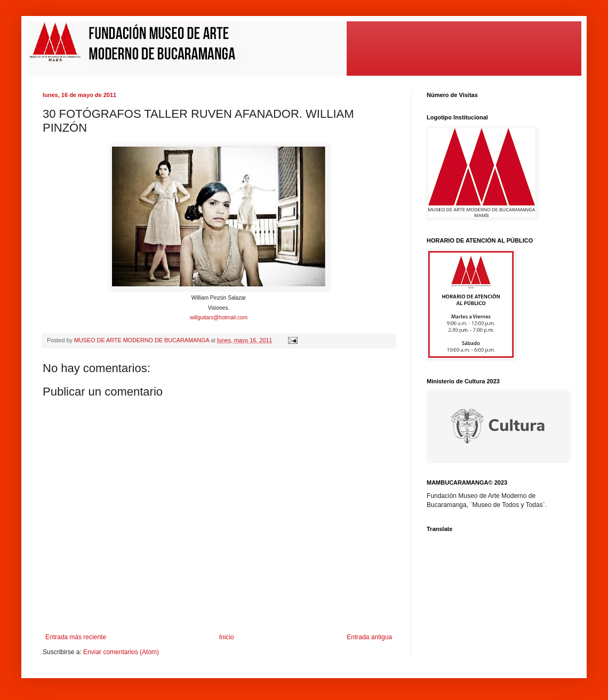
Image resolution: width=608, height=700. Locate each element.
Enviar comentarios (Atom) (121, 652)
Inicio (227, 637)
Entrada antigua (369, 637)
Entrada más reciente (76, 637)
